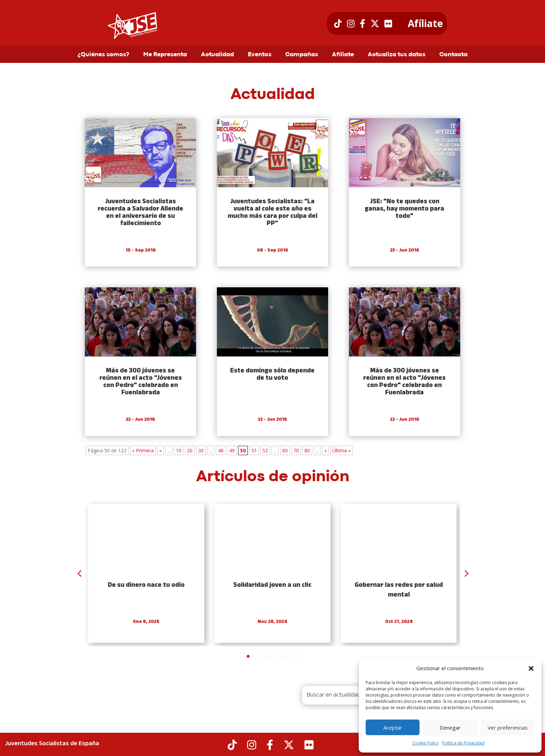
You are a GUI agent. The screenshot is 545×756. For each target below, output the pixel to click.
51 (254, 450)
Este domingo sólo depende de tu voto (272, 375)
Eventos (260, 55)
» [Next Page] (326, 450)
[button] (531, 668)
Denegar (450, 728)
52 (265, 450)
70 (296, 450)
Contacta (453, 55)
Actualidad (217, 55)
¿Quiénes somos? (103, 55)
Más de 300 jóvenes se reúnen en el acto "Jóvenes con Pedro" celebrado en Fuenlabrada (404, 382)
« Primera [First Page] (143, 450)
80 (307, 450)
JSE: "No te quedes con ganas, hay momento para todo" (404, 209)
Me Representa (165, 55)
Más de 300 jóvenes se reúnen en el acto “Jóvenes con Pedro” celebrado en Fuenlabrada (141, 382)
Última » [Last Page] (341, 450)
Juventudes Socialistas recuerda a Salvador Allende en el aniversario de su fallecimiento (140, 213)
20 (190, 450)
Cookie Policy (425, 743)
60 (285, 450)
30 (201, 450)
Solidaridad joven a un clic (272, 585)
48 (221, 450)
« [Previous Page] (160, 450)
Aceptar (393, 728)
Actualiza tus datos (397, 55)
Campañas (302, 55)
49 (232, 450)
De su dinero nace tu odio (146, 585)
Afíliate (425, 24)
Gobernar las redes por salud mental (399, 590)
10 (179, 450)
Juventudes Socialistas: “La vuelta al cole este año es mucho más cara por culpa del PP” (272, 213)
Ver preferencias (508, 728)
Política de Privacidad (463, 743)
